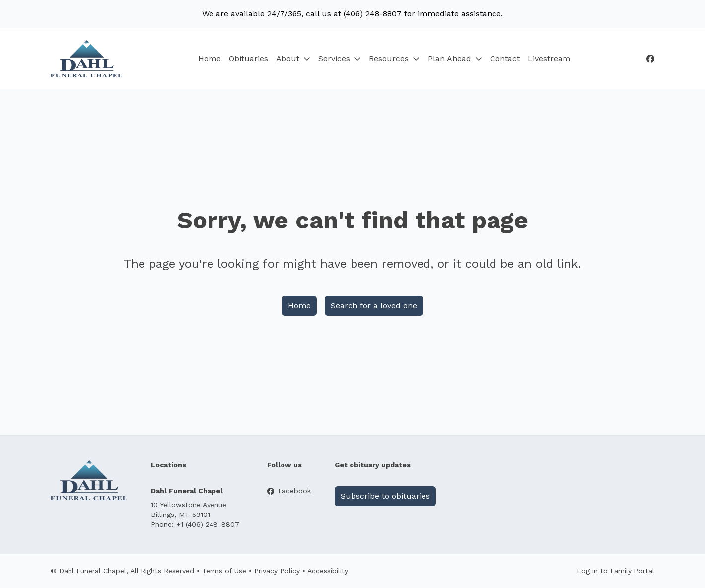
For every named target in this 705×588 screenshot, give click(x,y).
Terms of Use (224, 571)
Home (210, 58)
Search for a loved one (374, 306)
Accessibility (328, 571)
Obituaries (248, 58)
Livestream (549, 58)
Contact (505, 58)
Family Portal (632, 571)
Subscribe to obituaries (385, 496)
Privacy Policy (277, 571)
